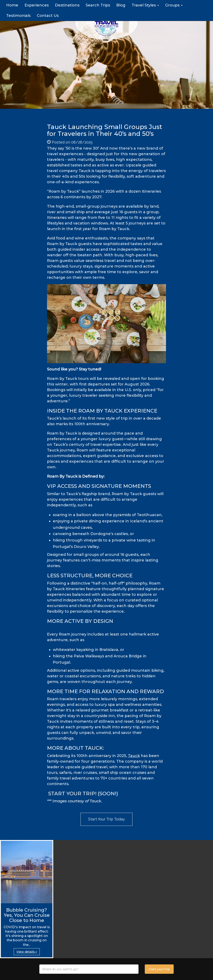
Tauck (134, 756)
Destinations (67, 5)
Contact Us (48, 16)
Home (12, 5)
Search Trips (98, 5)
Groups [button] (174, 5)
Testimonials (18, 16)
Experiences (37, 5)
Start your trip (159, 969)
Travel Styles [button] (145, 5)
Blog (121, 5)
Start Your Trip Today (106, 819)
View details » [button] (27, 952)
